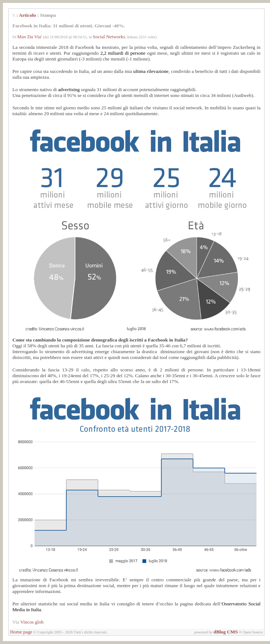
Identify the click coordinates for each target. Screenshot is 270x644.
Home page (21, 632)
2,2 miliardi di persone (123, 53)
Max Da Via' (29, 37)
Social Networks (109, 37)
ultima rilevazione (151, 71)
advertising (69, 89)
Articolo (28, 15)
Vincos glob (32, 622)
